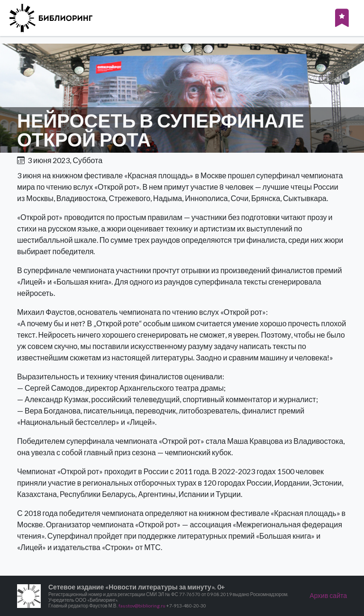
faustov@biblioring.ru (142, 606)
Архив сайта (328, 595)
